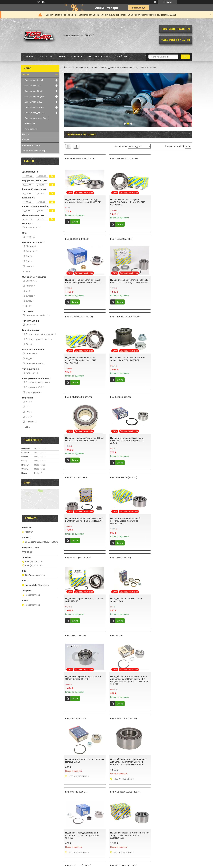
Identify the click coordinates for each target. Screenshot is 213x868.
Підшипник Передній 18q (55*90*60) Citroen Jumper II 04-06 (83, 522)
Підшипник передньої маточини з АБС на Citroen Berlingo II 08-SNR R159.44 (172, 361)
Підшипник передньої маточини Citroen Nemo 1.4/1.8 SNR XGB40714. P (84, 363)
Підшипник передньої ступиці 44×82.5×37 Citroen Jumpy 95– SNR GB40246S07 (127, 202)
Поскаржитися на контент (99, 808)
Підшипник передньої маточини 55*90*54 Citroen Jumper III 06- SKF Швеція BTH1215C (83, 680)
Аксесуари (30, 124)
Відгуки (26, 140)
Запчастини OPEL (33, 102)
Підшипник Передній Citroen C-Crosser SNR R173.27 (124, 442)
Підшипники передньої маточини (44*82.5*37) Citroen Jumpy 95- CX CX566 (126, 363)
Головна (29, 57)
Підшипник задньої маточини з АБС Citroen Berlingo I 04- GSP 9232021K (171, 201)
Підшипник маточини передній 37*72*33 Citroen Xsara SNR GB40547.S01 (80, 443)
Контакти (77, 57)
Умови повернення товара (34, 151)
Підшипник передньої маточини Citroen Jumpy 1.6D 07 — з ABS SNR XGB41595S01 (171, 606)
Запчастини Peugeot (35, 96)
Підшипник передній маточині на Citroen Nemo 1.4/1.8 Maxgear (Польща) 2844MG (169, 753)
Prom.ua (120, 806)
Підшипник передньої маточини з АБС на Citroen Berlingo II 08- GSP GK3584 (84, 752)
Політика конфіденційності (121, 808)
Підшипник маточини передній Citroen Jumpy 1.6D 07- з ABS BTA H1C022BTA (171, 680)
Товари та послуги (76, 68)
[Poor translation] (10, 826)
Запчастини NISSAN (35, 107)
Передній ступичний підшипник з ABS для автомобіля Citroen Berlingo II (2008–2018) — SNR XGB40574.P (84, 606)
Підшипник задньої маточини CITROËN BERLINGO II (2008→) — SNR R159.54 (83, 282)
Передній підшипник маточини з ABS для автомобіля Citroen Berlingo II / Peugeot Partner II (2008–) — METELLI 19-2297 (128, 525)
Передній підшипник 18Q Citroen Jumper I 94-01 (169, 442)
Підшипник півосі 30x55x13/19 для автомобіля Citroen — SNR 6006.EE (83, 201)
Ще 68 (28, 306)
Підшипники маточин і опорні (120, 68)
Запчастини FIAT (33, 86)
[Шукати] (185, 57)
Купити (75, 222)
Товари (43, 57)
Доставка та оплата (99, 57)
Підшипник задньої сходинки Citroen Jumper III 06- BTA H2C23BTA (171, 281)
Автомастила (31, 129)
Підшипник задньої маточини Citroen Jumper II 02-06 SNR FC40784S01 (127, 678)
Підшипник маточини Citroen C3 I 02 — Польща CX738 (171, 522)
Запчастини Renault (34, 80)
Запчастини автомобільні (37, 118)
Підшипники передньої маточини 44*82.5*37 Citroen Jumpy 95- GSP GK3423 (126, 606)
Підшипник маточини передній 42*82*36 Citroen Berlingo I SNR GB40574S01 (125, 282)
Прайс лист (123, 57)
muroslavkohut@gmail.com (37, 585)
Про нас (61, 57)
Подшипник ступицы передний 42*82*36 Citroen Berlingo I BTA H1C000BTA (124, 753)
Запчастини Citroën (96, 68)
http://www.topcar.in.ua (35, 575)
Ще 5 (27, 427)
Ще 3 (27, 271)
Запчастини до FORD (35, 113)
